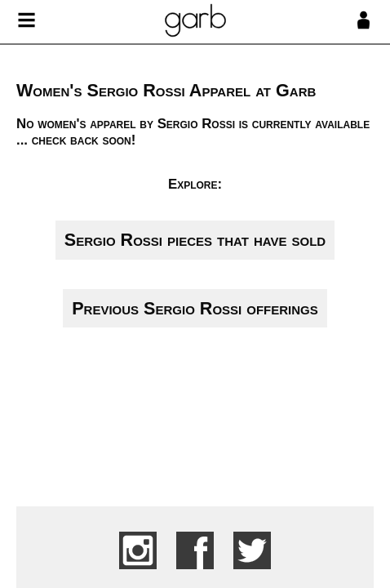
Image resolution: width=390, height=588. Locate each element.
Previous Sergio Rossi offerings (195, 308)
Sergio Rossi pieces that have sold (195, 240)
